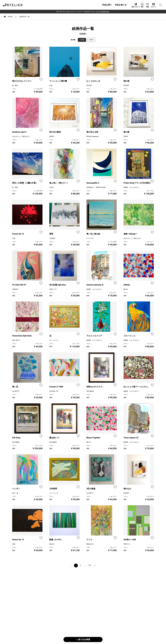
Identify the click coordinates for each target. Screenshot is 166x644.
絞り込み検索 (83, 639)
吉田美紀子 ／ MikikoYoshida (96, 187)
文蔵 (51, 85)
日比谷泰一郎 (54, 391)
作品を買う (107, 5)
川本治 (52, 187)
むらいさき (90, 238)
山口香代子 (16, 391)
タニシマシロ (54, 340)
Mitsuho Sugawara (92, 136)
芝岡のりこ (127, 544)
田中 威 (15, 493)
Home (10, 17)
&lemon (52, 544)
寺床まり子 (53, 289)
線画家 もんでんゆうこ (132, 187)
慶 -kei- (126, 289)
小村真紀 (52, 238)
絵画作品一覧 (24, 17)
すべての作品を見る (103, 12)
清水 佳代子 (16, 340)
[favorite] (41, 79)
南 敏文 (15, 85)
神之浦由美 (90, 391)
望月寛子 (89, 85)
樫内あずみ (90, 544)
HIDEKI (52, 136)
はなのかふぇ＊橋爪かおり (21, 136)
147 (90, 565)
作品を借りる (121, 5)
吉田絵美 (15, 289)
